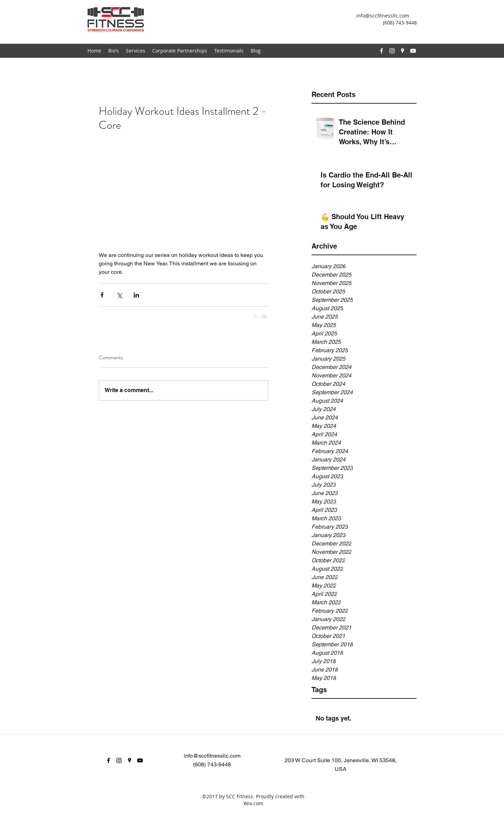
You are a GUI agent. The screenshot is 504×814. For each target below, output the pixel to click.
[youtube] (413, 51)
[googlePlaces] (402, 51)
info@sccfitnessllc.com (383, 16)
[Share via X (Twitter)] (119, 295)
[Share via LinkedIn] (136, 295)
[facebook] (381, 51)
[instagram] (392, 51)
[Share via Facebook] (102, 295)
